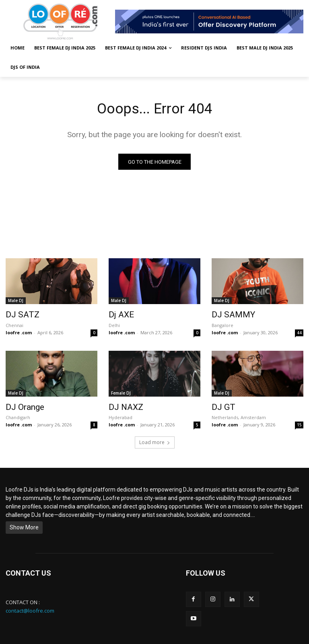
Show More (24, 525)
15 (299, 422)
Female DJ (121, 392)
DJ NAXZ (123, 405)
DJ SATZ (19, 315)
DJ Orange (22, 405)
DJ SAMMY (229, 315)
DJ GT (221, 405)
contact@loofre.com (30, 608)
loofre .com (19, 332)
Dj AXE (119, 315)
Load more (155, 440)
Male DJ (16, 302)
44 (299, 332)
